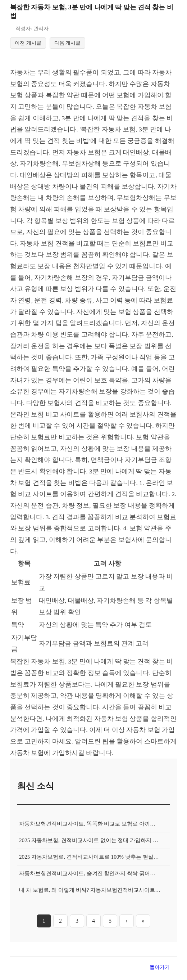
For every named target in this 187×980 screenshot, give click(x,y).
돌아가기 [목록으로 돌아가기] (160, 971)
